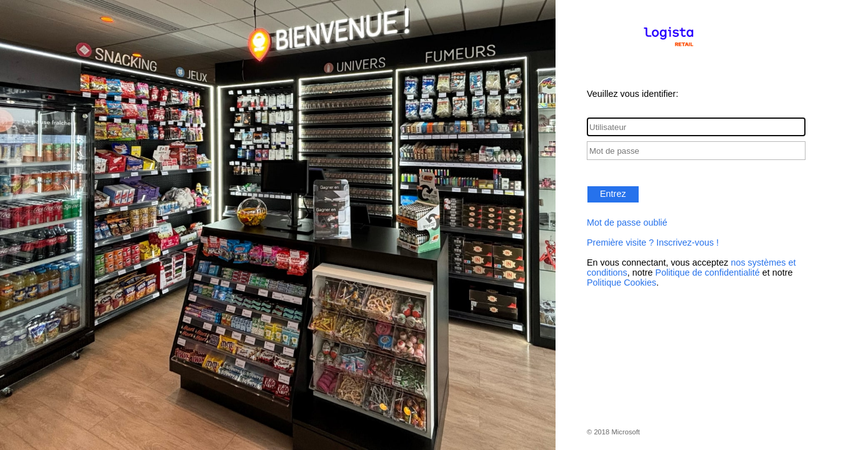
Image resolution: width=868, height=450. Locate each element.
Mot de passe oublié (627, 222)
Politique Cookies (621, 282)
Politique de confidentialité (708, 272)
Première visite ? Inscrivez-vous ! (653, 242)
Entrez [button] (613, 194)
